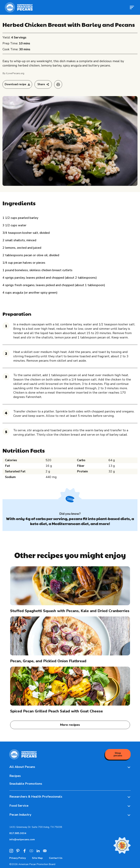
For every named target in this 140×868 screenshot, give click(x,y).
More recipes (70, 725)
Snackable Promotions (26, 784)
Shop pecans (118, 754)
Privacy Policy (18, 858)
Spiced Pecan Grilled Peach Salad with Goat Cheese (56, 711)
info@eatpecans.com (22, 839)
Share (43, 84)
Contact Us (56, 858)
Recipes (15, 776)
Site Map (37, 858)
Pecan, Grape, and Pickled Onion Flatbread (48, 661)
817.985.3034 (18, 833)
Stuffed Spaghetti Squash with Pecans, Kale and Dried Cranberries (70, 611)
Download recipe (17, 84)
